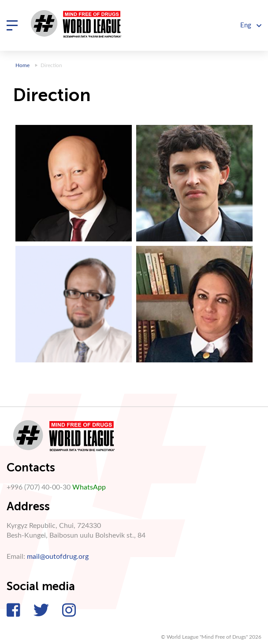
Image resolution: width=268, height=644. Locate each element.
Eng (251, 25)
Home (22, 65)
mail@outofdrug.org (58, 557)
